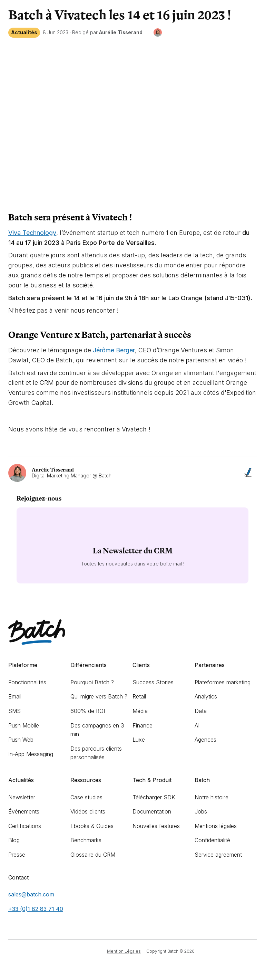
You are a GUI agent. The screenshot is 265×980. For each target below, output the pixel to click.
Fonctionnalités (27, 682)
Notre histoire (212, 797)
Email (15, 696)
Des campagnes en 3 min (97, 730)
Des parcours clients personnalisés (96, 753)
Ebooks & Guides (92, 826)
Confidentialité (212, 840)
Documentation (152, 811)
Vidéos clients (88, 811)
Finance (143, 725)
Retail (139, 696)
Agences (205, 740)
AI (197, 725)
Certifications (25, 826)
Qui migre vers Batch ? (99, 696)
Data (201, 711)
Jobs (201, 811)
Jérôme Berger (114, 350)
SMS (14, 711)
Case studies (86, 797)
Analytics (206, 696)
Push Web (21, 740)
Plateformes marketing (223, 682)
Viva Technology (32, 233)
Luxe (139, 740)
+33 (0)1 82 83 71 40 (36, 909)
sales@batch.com (31, 894)
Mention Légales (124, 951)
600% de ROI (88, 711)
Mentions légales (216, 826)
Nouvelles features (156, 826)
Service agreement (218, 855)
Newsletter (22, 797)
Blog (14, 840)
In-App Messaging (31, 754)
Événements (24, 811)
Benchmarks (86, 840)
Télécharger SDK (154, 797)
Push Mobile (24, 725)
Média (140, 711)
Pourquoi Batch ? (92, 682)
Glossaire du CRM (93, 855)
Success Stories (153, 682)
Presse (17, 855)
